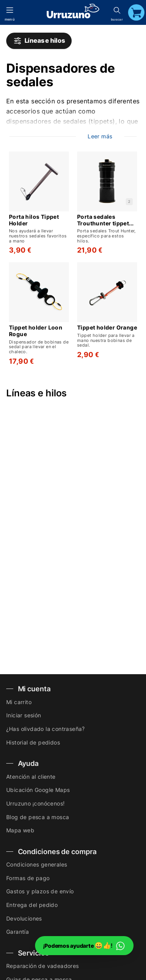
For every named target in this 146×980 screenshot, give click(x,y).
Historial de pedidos (33, 742)
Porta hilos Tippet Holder (34, 220)
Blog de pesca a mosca (38, 817)
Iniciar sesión (24, 715)
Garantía (18, 932)
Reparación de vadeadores (43, 966)
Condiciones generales (37, 864)
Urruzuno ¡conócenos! (35, 803)
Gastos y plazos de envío (40, 891)
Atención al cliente (31, 777)
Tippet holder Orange (107, 328)
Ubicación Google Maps (38, 790)
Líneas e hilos (39, 41)
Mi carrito (19, 702)
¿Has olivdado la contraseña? (45, 729)
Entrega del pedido (32, 905)
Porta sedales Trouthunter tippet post (103, 220)
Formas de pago (28, 878)
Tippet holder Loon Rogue (36, 331)
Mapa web (20, 830)
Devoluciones (24, 918)
